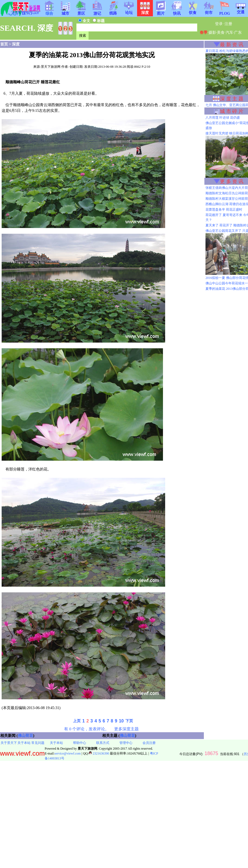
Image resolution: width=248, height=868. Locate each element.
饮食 (193, 11)
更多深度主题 (126, 729)
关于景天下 (9, 743)
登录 (219, 24)
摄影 (212, 33)
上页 (77, 721)
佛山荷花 (25, 736)
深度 (16, 44)
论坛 (129, 11)
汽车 (229, 33)
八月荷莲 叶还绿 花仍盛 (223, 118)
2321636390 (99, 753)
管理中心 (126, 743)
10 (121, 721)
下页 (129, 721)
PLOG (225, 12)
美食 (221, 33)
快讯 (177, 12)
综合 (49, 12)
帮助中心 (80, 743)
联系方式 (103, 743)
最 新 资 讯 (232, 45)
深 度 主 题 (232, 99)
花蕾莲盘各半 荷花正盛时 (224, 210)
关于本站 (24, 743)
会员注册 (149, 743)
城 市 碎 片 (232, 111)
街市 (209, 11)
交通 (241, 10)
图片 (161, 12)
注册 (228, 24)
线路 (113, 11)
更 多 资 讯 (232, 181)
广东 (238, 33)
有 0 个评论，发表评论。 (87, 729)
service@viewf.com (68, 753)
